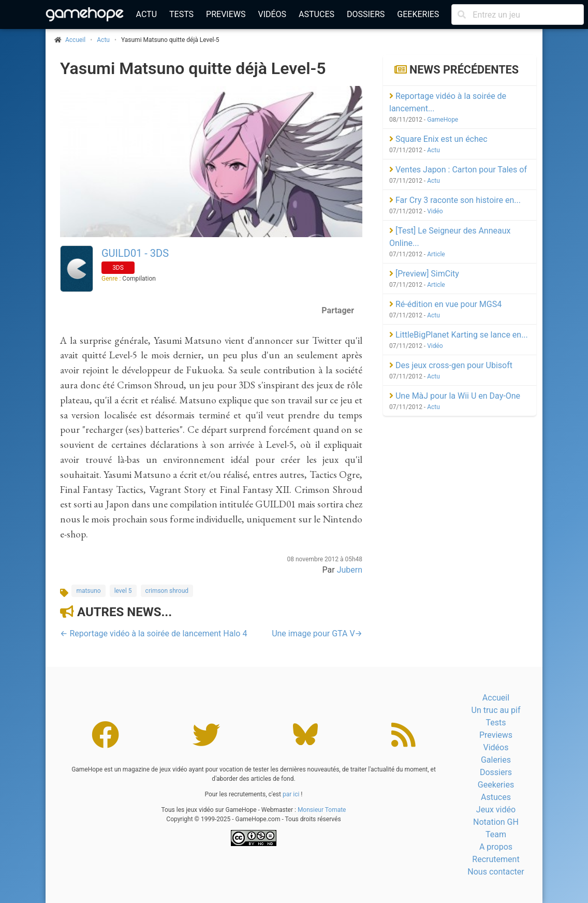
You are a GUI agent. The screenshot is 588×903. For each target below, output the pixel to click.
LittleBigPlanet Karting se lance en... (459, 335)
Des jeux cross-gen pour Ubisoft (451, 365)
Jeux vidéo (496, 810)
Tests (181, 14)
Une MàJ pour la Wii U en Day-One (455, 396)
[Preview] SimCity (424, 274)
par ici (291, 794)
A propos (496, 847)
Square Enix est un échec (438, 139)
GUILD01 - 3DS (135, 253)
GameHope (443, 120)
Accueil (496, 698)
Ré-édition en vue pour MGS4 (445, 304)
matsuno (88, 591)
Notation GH (496, 822)
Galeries (496, 760)
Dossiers (366, 14)
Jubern (350, 570)
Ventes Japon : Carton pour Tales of (458, 170)
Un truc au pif (496, 710)
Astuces (317, 14)
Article (436, 254)
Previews (226, 14)
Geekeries (418, 14)
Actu (146, 14)
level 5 (123, 591)
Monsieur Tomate (322, 810)
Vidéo (435, 211)
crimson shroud (167, 591)
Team (496, 834)
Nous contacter (496, 872)
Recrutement (496, 859)
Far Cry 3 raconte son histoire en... (455, 200)
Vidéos (272, 14)
